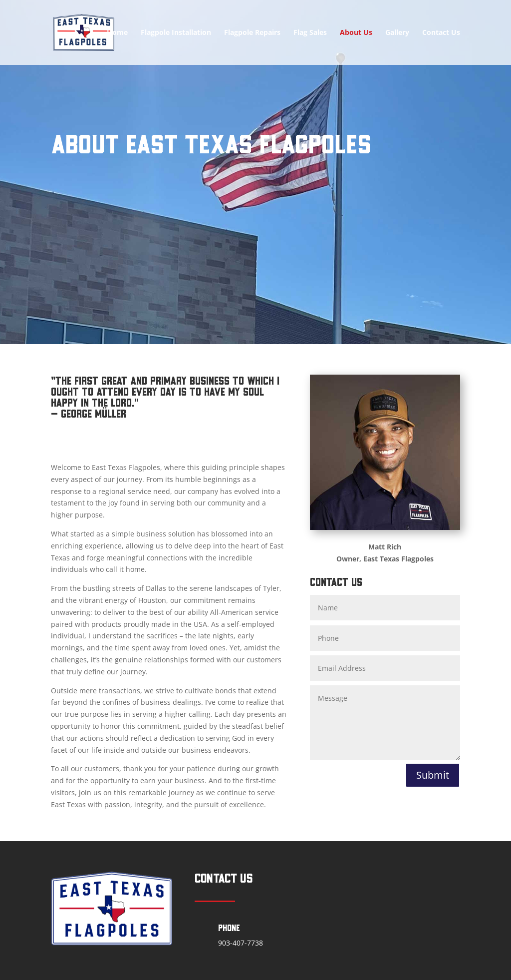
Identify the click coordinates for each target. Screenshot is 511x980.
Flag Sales (310, 33)
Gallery (397, 33)
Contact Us (441, 33)
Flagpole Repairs (252, 33)
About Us (356, 33)
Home (117, 33)
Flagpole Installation (176, 33)
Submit (433, 775)
